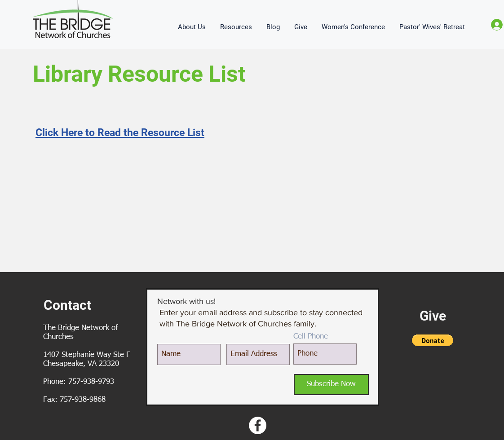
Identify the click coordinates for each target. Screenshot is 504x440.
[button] (192, 27)
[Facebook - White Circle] (258, 425)
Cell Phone (311, 337)
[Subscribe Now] (331, 385)
